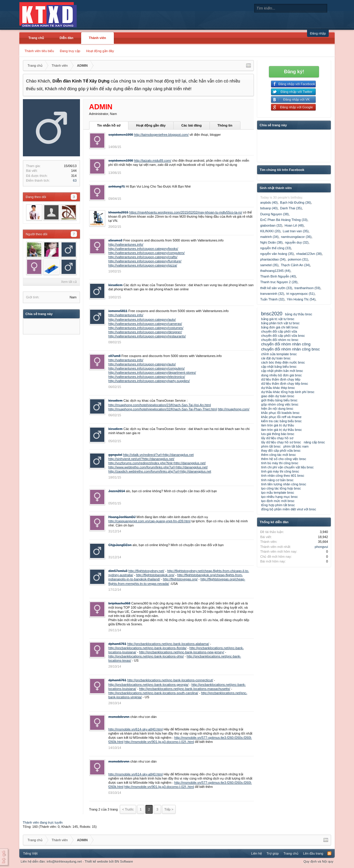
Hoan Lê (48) (294, 225)
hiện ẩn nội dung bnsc (277, 409)
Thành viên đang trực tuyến (43, 822)
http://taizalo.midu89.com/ (153, 160)
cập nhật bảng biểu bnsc (279, 367)
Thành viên (97, 38)
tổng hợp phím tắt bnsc (278, 505)
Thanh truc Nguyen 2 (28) (279, 282)
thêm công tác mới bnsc (278, 455)
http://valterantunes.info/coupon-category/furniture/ (145, 261)
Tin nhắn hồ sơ (109, 125)
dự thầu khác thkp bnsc (278, 388)
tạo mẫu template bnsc (277, 493)
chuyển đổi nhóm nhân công (286, 344)
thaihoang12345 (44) (275, 271)
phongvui (321, 547)
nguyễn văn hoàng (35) (277, 254)
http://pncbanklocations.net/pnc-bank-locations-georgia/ (149, 685)
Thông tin (225, 125)
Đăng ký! (294, 72)
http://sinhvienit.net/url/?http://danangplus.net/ (141, 459)
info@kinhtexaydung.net (64, 861)
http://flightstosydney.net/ (146, 571)
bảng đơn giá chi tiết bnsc (280, 327)
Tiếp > (169, 809)
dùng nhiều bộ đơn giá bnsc (281, 375)
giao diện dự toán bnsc (277, 396)
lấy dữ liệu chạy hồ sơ (277, 438)
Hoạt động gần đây (100, 51)
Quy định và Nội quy (318, 861)
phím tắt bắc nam (296, 446)
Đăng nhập (318, 33)
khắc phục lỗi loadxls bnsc (280, 413)
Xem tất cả (69, 282)
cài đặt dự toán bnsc (276, 358)
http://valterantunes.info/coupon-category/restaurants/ (147, 336)
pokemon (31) (298, 259)
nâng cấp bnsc (314, 442)
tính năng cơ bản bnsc (277, 480)
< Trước (128, 809)
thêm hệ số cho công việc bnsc (284, 459)
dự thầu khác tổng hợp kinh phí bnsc (288, 392)
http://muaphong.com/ (234, 409)
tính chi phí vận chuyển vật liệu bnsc (287, 467)
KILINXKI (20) (270, 231)
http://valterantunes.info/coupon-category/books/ (143, 249)
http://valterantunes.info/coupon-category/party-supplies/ (149, 381)
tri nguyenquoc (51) (301, 294)
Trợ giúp (273, 853)
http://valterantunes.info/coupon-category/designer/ (145, 332)
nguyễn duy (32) (297, 242)
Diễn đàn (66, 38)
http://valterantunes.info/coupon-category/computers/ (147, 253)
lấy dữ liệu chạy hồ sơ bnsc (281, 442)
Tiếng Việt (30, 853)
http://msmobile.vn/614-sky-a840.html (136, 729)
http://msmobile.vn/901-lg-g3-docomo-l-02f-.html (159, 742)
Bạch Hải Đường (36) (295, 202)
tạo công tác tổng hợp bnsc (281, 488)
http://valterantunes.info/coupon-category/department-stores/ (152, 373)
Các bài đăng (191, 125)
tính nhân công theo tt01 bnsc (283, 476)
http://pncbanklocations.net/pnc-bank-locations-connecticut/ (170, 680)
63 (75, 180)
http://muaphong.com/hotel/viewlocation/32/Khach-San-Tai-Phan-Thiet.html (163, 409)
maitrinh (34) (269, 237)
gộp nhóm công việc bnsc (280, 404)
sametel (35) (269, 265)
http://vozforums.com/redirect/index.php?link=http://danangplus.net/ (157, 463)
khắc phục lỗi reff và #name (281, 417)
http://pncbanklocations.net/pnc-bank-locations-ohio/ (146, 656)
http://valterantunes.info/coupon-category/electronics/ (147, 377)
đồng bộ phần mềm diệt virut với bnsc (288, 509)
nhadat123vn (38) (309, 254)
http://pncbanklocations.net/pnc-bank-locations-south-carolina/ (153, 693)
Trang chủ (36, 38)
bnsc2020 (272, 314)
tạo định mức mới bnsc (278, 501)
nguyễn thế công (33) (276, 248)
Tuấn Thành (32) (272, 299)
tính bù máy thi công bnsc (280, 463)
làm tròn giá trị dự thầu (277, 425)
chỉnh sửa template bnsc (279, 354)
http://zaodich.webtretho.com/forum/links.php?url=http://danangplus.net (160, 471)
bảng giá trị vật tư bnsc (278, 319)
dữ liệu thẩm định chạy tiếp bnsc (284, 384)
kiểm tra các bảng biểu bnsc (281, 421)
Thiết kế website (96, 861)
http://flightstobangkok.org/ (155, 575)
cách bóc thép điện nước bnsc (283, 362)
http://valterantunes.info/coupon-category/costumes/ (146, 328)
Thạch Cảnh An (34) (295, 265)
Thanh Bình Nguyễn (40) (278, 276)
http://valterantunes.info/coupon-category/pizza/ (143, 265)
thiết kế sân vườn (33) (276, 288)
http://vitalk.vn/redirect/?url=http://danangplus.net (158, 455)
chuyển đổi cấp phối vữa (279, 331)
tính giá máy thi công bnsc (280, 471)
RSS (329, 853)
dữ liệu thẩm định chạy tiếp (281, 379)
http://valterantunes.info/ (126, 244)
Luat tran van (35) (296, 231)
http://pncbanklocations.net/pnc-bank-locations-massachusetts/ (185, 689)
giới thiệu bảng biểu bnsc (279, 400)
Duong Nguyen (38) (274, 214)
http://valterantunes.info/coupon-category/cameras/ (145, 324)
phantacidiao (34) (273, 259)
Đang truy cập (70, 51)
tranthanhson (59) (307, 288)
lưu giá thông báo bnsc (278, 434)
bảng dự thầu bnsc (299, 314)
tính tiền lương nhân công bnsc (283, 484)
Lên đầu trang (313, 853)
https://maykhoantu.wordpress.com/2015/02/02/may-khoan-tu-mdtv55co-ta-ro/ (186, 212)
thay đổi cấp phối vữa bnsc (281, 451)
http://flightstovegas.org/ (180, 579)
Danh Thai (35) (291, 208)
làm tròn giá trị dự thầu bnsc (281, 430)
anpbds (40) (269, 202)
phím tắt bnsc (271, 446)
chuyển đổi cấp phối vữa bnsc (283, 336)
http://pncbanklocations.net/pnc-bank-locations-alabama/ (168, 644)
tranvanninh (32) (272, 294)
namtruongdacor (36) (296, 237)
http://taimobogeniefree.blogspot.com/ (161, 135)
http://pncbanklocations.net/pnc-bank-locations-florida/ (148, 648)
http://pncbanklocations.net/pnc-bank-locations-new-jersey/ (182, 652)
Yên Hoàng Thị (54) (301, 299)
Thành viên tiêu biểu (39, 51)
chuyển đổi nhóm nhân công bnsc (290, 349)
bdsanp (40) (269, 208)
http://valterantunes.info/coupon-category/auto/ (142, 320)
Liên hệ (257, 853)
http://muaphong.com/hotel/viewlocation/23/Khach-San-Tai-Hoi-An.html (160, 405)
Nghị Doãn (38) (271, 242)
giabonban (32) (271, 225)
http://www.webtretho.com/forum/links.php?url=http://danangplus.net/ (158, 467)
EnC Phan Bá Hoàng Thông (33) (284, 220)
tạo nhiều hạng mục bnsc (279, 497)
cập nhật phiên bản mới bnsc (282, 371)
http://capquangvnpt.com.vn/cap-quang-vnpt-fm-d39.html (150, 521)
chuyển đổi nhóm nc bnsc (280, 340)
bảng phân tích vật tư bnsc (280, 323)
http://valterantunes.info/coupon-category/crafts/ (143, 257)
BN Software (124, 861)
